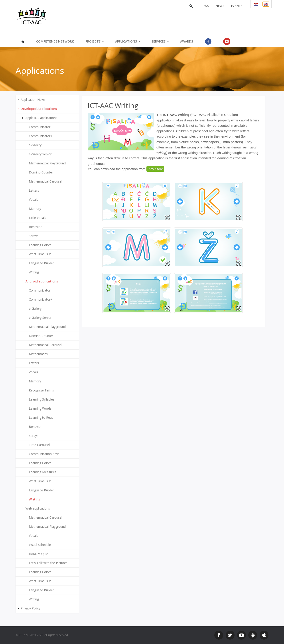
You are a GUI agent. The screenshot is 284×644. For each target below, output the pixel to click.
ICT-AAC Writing (113, 105)
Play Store (155, 169)
